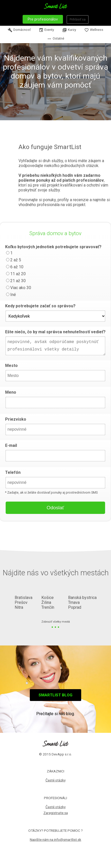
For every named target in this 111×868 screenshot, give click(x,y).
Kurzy (69, 30)
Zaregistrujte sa (56, 813)
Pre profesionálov (43, 19)
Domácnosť (19, 30)
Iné (11, 295)
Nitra (19, 607)
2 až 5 (13, 260)
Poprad (75, 607)
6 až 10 (14, 267)
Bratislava (24, 598)
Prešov (21, 602)
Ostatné (56, 39)
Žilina (46, 602)
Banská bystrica (82, 598)
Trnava (74, 602)
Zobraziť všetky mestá (56, 622)
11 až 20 (15, 274)
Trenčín (48, 607)
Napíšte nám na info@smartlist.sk (55, 839)
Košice (48, 598)
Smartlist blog (55, 695)
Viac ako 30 (18, 288)
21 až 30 (15, 281)
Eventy (46, 30)
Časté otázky (55, 780)
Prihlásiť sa (78, 19)
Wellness (94, 30)
